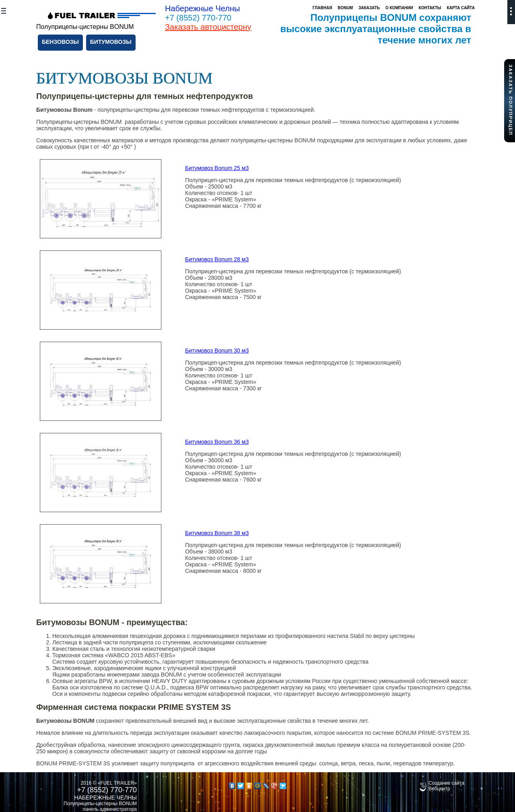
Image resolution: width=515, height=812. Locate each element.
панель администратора (110, 809)
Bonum (345, 8)
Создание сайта (446, 783)
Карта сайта (461, 8)
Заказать (369, 8)
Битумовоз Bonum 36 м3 (217, 442)
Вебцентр (439, 789)
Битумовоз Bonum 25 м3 (217, 168)
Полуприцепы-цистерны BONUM (100, 804)
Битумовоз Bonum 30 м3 (217, 351)
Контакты (430, 8)
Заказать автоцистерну (208, 27)
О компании (399, 8)
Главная (322, 8)
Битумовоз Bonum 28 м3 (217, 259)
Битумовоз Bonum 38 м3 (217, 533)
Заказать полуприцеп (511, 100)
